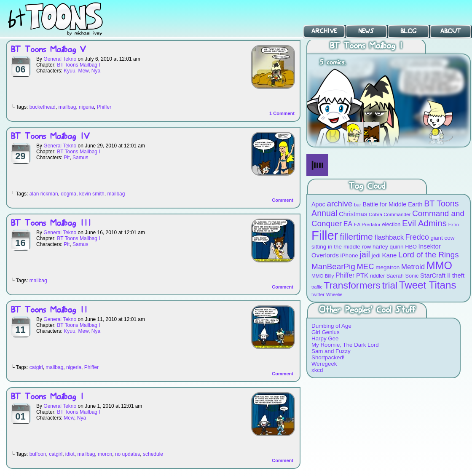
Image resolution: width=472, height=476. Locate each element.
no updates (127, 454)
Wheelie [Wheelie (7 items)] (334, 294)
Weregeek (324, 364)
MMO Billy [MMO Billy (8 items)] (323, 276)
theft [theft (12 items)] (458, 275)
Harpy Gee (325, 338)
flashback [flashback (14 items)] (389, 237)
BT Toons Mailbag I (78, 65)
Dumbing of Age (331, 326)
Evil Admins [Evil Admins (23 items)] (424, 223)
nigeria (86, 107)
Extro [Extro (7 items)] (454, 225)
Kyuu (69, 71)
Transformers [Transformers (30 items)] (352, 285)
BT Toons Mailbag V (48, 50)
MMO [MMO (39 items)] (439, 265)
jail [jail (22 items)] (365, 254)
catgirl (36, 367)
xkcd (317, 370)
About (451, 31)
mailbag (67, 107)
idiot (70, 454)
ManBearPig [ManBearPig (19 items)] (333, 266)
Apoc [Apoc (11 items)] (318, 204)
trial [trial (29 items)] (390, 285)
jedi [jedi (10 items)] (376, 255)
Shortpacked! (328, 357)
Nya (96, 71)
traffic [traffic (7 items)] (317, 287)
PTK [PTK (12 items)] (362, 275)
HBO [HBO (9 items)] (411, 247)
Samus (80, 158)
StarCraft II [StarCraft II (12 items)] (435, 275)
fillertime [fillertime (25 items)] (356, 237)
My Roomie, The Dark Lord (345, 345)
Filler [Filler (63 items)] (325, 235)
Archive (324, 31)
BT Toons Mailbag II (49, 310)
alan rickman (44, 194)
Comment (282, 113)
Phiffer (104, 107)
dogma (68, 194)
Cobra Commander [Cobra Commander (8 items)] (390, 214)
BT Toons (63, 19)
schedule (153, 454)
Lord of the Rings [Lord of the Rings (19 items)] (429, 255)
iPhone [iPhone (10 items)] (349, 255)
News (366, 31)
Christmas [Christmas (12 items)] (353, 214)
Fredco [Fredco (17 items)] (417, 237)
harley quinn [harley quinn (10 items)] (388, 247)
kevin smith (92, 194)
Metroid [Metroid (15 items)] (413, 267)
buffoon (38, 454)
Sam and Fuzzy (331, 351)
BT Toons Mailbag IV (50, 137)
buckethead (43, 107)
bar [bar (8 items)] (358, 205)
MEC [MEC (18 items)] (366, 266)
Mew (83, 71)
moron (105, 454)
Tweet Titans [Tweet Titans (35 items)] (428, 285)
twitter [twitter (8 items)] (318, 294)
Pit (67, 158)
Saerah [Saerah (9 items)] (395, 276)
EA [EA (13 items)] (348, 224)
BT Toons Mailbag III (51, 223)
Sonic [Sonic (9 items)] (412, 276)
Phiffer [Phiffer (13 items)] (345, 275)
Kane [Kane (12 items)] (389, 255)
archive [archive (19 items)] (339, 204)
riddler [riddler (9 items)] (377, 276)
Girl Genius (326, 332)
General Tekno (60, 59)
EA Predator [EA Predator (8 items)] (367, 224)
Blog (408, 31)
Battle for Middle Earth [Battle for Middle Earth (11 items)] (393, 204)
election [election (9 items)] (392, 224)
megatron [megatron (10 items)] (388, 267)
